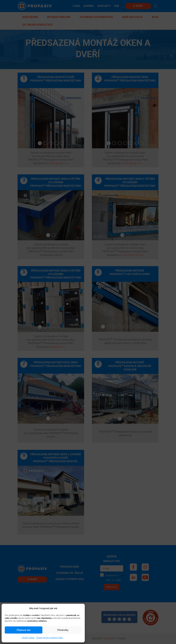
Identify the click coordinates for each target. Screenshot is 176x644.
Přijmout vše (24, 630)
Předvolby (63, 630)
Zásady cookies (28, 638)
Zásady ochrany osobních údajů (50, 638)
